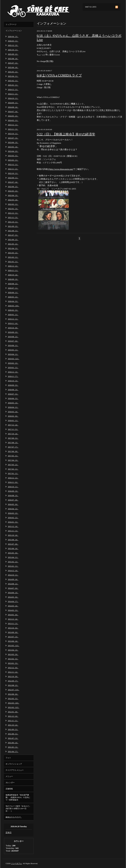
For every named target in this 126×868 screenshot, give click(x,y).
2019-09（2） (13, 332)
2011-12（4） (13, 716)
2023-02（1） (13, 160)
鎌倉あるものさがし (14, 817)
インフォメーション (14, 31)
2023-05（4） (13, 147)
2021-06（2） (13, 239)
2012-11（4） (13, 672)
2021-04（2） (13, 248)
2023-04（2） (13, 151)
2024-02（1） (13, 120)
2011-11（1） (13, 721)
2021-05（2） (13, 244)
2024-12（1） (13, 89)
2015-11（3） (13, 531)
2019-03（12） (14, 359)
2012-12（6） (13, 668)
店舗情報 (9, 789)
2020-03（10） (14, 306)
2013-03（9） (13, 654)
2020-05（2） (13, 297)
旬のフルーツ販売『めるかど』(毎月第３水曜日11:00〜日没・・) (18, 808)
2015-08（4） (13, 540)
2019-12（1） (13, 319)
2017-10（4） (13, 434)
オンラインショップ (14, 764)
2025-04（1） (13, 76)
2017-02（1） (13, 469)
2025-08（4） (13, 59)
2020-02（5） (13, 310)
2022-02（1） (13, 204)
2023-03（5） (13, 156)
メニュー (9, 776)
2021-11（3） (13, 217)
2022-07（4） (13, 182)
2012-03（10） (14, 703)
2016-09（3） (13, 491)
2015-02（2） (13, 562)
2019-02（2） (13, 363)
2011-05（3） (13, 747)
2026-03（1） (13, 41)
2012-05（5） (13, 698)
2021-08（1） (13, 231)
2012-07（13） (14, 690)
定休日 (9, 833)
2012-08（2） (13, 685)
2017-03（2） (13, 465)
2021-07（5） (13, 235)
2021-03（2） (13, 253)
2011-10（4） (13, 725)
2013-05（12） (14, 646)
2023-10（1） (13, 134)
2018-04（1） (13, 407)
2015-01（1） (13, 566)
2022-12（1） (13, 164)
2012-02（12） (14, 707)
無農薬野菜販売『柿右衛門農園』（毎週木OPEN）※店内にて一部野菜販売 (18, 797)
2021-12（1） (13, 213)
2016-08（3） (13, 495)
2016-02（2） (13, 518)
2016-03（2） (13, 513)
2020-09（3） (13, 279)
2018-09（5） (13, 385)
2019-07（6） (13, 341)
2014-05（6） (13, 597)
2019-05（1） (13, 350)
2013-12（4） (13, 619)
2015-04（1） (13, 557)
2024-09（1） (13, 103)
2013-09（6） (13, 632)
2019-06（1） (13, 345)
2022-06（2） (13, 187)
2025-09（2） (13, 54)
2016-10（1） (13, 487)
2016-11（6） (13, 482)
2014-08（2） (13, 584)
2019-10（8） (13, 328)
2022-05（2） (13, 191)
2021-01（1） (13, 262)
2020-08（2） (13, 284)
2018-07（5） (13, 394)
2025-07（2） (13, 63)
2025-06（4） (13, 67)
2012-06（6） (13, 694)
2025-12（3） (13, 45)
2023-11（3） (13, 129)
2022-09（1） (13, 178)
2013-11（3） (13, 623)
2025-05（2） (13, 72)
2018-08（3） (13, 390)
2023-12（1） (13, 125)
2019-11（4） (13, 323)
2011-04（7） (13, 751)
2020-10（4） (13, 275)
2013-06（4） (13, 641)
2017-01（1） (13, 473)
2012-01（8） (13, 712)
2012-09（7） (13, 681)
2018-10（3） (13, 381)
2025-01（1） (13, 85)
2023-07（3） (13, 138)
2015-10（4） (13, 535)
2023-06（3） (13, 142)
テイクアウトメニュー (15, 770)
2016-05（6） (13, 504)
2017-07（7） (13, 447)
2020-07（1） (13, 288)
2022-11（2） (13, 169)
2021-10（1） (13, 222)
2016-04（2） (13, 509)
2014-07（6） (13, 588)
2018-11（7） (13, 376)
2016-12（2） (13, 478)
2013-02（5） (13, 659)
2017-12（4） (13, 425)
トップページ (11, 24)
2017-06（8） (13, 451)
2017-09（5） (13, 438)
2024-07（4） (13, 111)
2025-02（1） (13, 81)
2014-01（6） (13, 615)
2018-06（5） (13, 398)
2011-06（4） (13, 743)
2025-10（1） (13, 50)
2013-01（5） (13, 663)
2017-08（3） (13, 443)
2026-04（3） (13, 36)
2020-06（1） (13, 292)
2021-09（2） (13, 226)
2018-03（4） (13, 412)
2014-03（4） (13, 606)
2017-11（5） (13, 429)
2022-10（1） (13, 173)
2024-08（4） (13, 107)
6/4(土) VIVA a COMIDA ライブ (59, 75)
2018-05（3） (13, 403)
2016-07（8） (13, 500)
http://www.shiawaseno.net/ (61, 169)
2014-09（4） (13, 579)
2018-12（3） (13, 372)
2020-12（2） (13, 266)
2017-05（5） (13, 456)
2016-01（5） (13, 522)
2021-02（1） (13, 257)
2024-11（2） (13, 94)
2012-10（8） (13, 676)
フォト (8, 758)
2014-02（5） (13, 610)
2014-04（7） (13, 601)
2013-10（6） (13, 628)
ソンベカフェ (16, 863)
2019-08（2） (13, 337)
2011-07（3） (13, 738)
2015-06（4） (13, 548)
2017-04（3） (13, 460)
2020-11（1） (13, 270)
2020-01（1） (13, 315)
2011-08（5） (13, 734)
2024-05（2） (13, 116)
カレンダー (10, 783)
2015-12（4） (13, 526)
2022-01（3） (13, 209)
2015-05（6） (13, 553)
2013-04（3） (13, 650)
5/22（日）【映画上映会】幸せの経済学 (66, 134)
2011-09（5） (13, 729)
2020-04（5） (13, 301)
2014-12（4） (13, 570)
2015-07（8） (13, 544)
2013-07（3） (13, 637)
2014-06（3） (13, 593)
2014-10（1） (13, 575)
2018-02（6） (13, 416)
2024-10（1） (13, 98)
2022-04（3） (13, 195)
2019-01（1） (13, 367)
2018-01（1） (13, 420)
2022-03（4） (13, 200)
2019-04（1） (13, 354)
